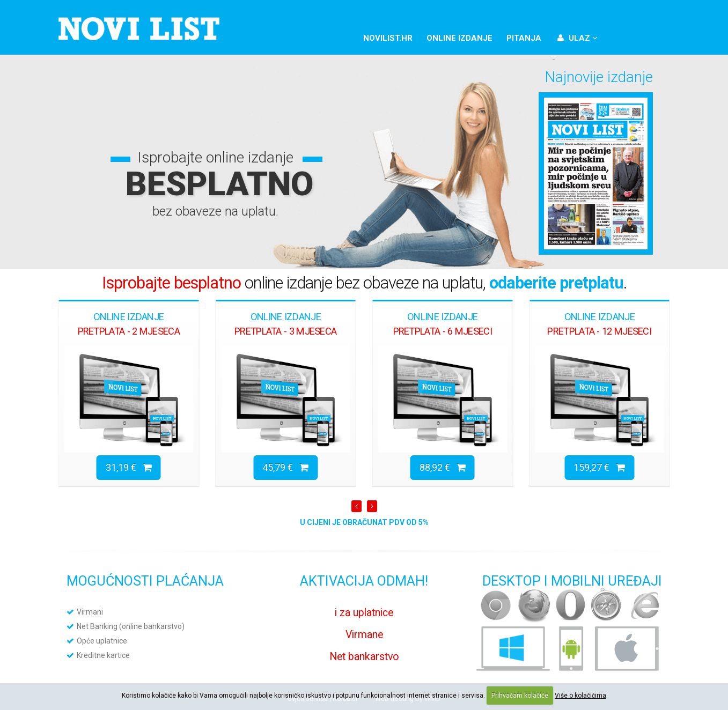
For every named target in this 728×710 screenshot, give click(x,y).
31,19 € (129, 467)
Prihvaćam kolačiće (520, 696)
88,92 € (443, 467)
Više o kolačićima (580, 696)
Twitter (638, 36)
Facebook (620, 36)
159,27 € (599, 467)
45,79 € (285, 467)
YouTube (656, 36)
